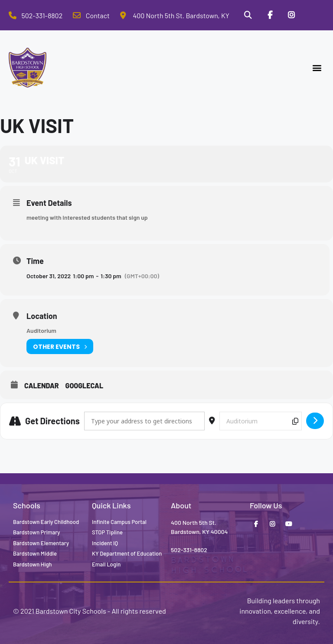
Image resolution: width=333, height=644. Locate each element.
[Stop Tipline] (313, 15)
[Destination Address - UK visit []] (261, 421)
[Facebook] (270, 15)
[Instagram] (291, 15)
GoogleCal (85, 385)
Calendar (42, 385)
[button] (317, 68)
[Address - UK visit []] (144, 421)
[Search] (248, 15)
